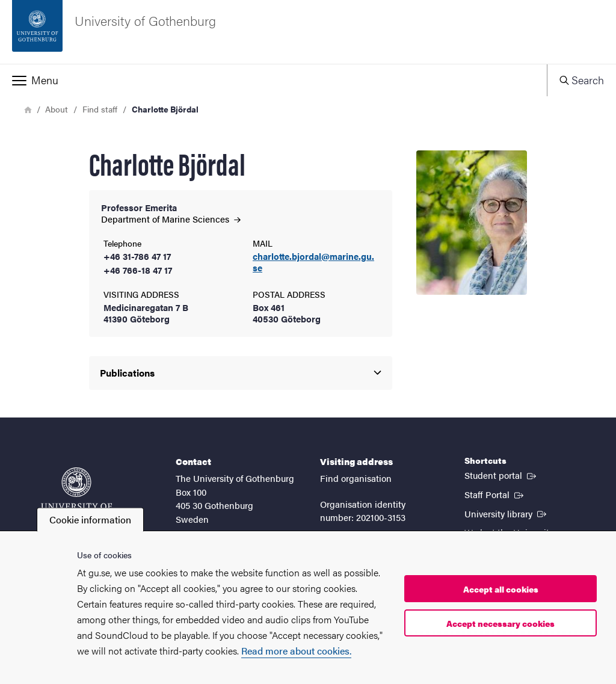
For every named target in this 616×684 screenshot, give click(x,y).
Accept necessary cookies (500, 623)
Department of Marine (171, 219)
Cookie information (90, 519)
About (57, 109)
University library (507, 513)
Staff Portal (495, 494)
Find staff (100, 109)
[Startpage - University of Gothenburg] (308, 32)
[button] (273, 80)
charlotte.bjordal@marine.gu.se (313, 262)
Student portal (501, 475)
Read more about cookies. (296, 651)
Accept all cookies (501, 589)
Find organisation (356, 478)
